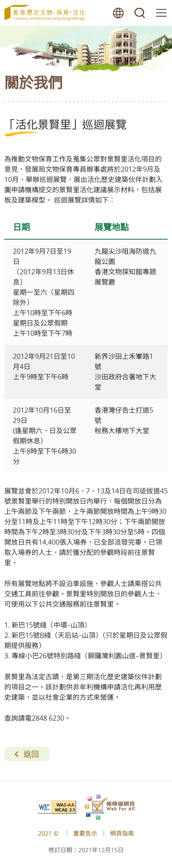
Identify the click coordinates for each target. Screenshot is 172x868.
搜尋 (140, 13)
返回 (31, 754)
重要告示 (85, 833)
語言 (119, 13)
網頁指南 (122, 833)
